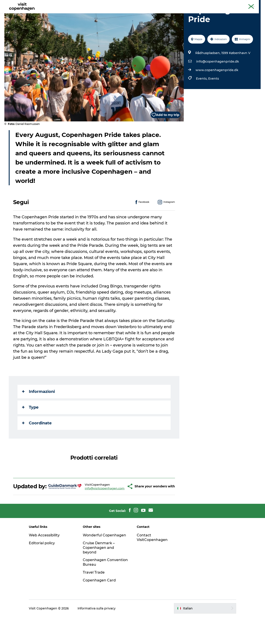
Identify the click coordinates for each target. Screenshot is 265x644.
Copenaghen (225, 4)
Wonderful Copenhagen (105, 562)
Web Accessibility (45, 562)
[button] (119, 510)
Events (214, 99)
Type (30, 428)
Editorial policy (42, 570)
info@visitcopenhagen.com (94, 512)
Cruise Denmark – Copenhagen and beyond (99, 575)
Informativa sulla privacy (97, 635)
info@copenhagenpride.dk (218, 82)
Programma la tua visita (158, 14)
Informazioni (38, 412)
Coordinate (37, 444)
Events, (202, 99)
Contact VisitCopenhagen (152, 565)
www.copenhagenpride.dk (217, 91)
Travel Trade (94, 599)
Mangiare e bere (119, 14)
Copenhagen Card (249, 4)
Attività (93, 14)
